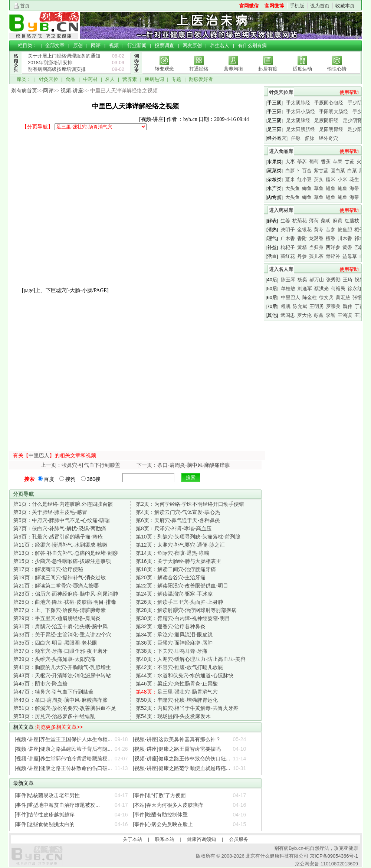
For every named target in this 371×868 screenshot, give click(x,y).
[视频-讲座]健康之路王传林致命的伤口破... (63, 768)
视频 (114, 45)
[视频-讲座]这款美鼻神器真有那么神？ (177, 739)
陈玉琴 (288, 280)
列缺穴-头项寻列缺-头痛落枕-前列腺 (188, 537)
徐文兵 (326, 297)
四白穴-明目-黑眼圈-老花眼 (55, 643)
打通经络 (199, 69)
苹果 (338, 162)
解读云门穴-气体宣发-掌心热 (178, 512)
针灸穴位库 (281, 92)
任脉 (296, 138)
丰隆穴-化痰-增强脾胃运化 (177, 700)
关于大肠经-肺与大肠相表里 (178, 561)
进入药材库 (281, 210)
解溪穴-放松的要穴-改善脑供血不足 (65, 708)
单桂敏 (288, 289)
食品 (70, 79)
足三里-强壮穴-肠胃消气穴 (177, 692)
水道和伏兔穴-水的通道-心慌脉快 (185, 675)
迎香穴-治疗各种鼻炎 (171, 626)
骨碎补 (333, 256)
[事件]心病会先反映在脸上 (163, 824)
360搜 (91, 479)
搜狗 (68, 479)
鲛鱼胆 (345, 230)
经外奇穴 (328, 138)
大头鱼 (293, 188)
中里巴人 (39, 455)
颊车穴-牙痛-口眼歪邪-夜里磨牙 (60, 651)
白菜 (352, 171)
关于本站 (132, 839)
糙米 (331, 179)
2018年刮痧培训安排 (50, 63)
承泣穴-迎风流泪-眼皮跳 (174, 635)
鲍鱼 (342, 188)
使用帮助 (349, 92)
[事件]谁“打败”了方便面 (159, 795)
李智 (331, 315)
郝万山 (317, 280)
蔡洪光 (321, 289)
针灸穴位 (49, 79)
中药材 (90, 79)
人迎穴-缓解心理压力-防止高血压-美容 (191, 659)
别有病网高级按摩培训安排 (57, 69)
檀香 (331, 238)
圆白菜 (338, 171)
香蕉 (326, 162)
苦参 (331, 230)
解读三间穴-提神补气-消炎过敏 (60, 577)
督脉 (309, 138)
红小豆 (304, 179)
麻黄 (338, 221)
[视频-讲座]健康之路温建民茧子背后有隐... (63, 749)
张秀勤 (333, 280)
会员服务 (239, 839)
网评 (96, 45)
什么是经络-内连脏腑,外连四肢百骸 (63, 504)
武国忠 (288, 315)
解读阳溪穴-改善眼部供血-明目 (182, 586)
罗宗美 (333, 306)
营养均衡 (233, 69)
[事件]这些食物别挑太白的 (45, 824)
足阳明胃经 (331, 129)
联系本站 (165, 839)
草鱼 (319, 188)
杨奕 (302, 280)
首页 (25, 6)
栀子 (359, 230)
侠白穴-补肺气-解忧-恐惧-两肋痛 (60, 528)
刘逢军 (305, 289)
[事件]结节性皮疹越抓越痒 (45, 815)
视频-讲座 (72, 91)
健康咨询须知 (201, 839)
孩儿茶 (316, 256)
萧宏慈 (343, 297)
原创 (78, 45)
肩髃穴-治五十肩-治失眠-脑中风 (60, 626)
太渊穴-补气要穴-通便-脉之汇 (180, 545)
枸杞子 (288, 247)
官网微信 (249, 6)
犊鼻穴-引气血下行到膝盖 (53, 692)
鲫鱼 (307, 188)
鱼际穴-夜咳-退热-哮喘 (173, 553)
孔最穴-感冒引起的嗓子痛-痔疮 (58, 537)
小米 (342, 179)
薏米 (290, 179)
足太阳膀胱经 (301, 129)
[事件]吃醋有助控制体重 (160, 815)
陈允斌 (300, 306)
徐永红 (355, 289)
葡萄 (314, 162)
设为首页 (320, 6)
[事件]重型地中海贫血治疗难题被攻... (57, 805)
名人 (110, 79)
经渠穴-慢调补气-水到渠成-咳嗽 (60, 545)
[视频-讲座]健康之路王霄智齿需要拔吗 (177, 749)
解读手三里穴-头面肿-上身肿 (179, 602)
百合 (307, 171)
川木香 (345, 238)
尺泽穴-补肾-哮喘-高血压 (174, 528)
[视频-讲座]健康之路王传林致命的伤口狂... (181, 759)
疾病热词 (154, 79)
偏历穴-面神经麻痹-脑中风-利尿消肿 (66, 594)
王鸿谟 (345, 315)
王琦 (348, 280)
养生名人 (220, 45)
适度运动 (302, 69)
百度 (46, 479)
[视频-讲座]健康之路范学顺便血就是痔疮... (181, 768)
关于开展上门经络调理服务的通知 (64, 56)
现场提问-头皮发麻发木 (173, 716)
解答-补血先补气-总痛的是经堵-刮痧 (66, 553)
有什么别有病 (252, 45)
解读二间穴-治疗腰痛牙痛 (176, 569)
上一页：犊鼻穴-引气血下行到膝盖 (81, 465)
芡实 (319, 179)
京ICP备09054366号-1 (334, 856)
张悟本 (360, 297)
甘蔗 (349, 162)
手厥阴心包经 (329, 103)
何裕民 (338, 289)
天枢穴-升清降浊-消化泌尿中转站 (62, 675)
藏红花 (288, 256)
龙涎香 (316, 238)
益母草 (350, 256)
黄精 (302, 247)
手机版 (297, 6)
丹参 (302, 256)
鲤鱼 (331, 188)
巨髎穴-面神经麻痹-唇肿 (174, 643)
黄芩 (319, 230)
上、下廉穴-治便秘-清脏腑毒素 (60, 610)
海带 (354, 188)
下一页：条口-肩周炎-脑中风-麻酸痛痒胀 (183, 465)
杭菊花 (300, 221)
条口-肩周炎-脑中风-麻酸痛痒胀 (60, 700)
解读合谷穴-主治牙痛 (171, 577)
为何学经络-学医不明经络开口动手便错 (190, 504)
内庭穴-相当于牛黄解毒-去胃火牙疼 (187, 708)
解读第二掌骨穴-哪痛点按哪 (56, 586)
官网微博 (274, 6)
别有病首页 (24, 91)
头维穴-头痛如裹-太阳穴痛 (54, 659)
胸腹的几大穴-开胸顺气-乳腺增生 (62, 667)
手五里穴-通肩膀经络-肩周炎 (57, 618)
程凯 (286, 306)
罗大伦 (304, 315)
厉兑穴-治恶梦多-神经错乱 (54, 716)
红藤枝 (352, 221)
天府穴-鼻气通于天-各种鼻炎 (178, 520)
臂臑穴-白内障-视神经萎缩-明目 (183, 618)
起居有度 (268, 69)
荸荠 (302, 162)
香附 (302, 238)
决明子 (288, 230)
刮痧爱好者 (201, 79)
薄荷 (314, 221)
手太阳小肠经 (301, 112)
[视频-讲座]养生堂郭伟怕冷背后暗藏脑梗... (63, 759)
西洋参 (333, 247)
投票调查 (164, 45)
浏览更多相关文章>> (59, 727)
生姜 (285, 221)
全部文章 (55, 45)
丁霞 (359, 306)
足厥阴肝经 (326, 120)
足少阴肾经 (355, 120)
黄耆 (347, 247)
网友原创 (192, 45)
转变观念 (164, 69)
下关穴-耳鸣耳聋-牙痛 (172, 651)
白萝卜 (293, 171)
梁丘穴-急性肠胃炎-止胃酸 (177, 684)
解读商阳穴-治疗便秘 (48, 569)
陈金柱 (310, 297)
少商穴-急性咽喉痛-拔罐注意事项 (62, 561)
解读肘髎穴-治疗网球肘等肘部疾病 (186, 610)
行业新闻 (137, 45)
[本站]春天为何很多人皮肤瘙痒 (168, 805)
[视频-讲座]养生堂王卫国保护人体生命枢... (63, 739)
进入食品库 (281, 151)
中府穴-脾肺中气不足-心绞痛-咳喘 (62, 520)
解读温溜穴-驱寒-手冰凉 (174, 594)
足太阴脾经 (298, 120)
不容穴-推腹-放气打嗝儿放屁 (179, 667)
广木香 (288, 238)
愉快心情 (337, 69)
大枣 (290, 162)
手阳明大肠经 (334, 112)
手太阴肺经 (298, 103)
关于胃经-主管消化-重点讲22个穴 (62, 635)
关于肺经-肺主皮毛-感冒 (50, 512)
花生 (354, 179)
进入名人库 (281, 269)
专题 (176, 79)
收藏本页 (345, 6)
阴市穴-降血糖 (40, 684)
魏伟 (348, 306)
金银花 (304, 230)
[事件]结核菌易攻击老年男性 (47, 795)
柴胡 (326, 221)
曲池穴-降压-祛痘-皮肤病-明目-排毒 (65, 602)
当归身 (316, 247)
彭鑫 (319, 315)
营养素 (130, 79)
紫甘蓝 (321, 171)
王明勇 (317, 306)
